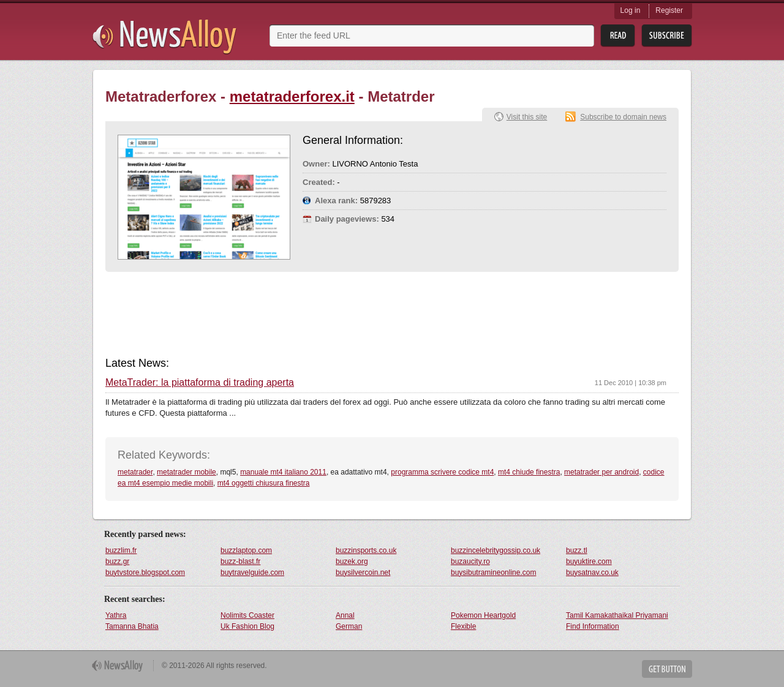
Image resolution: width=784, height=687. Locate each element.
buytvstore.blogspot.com (145, 572)
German (349, 626)
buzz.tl (577, 550)
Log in (631, 10)
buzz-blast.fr (240, 561)
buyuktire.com (589, 561)
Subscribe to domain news (623, 117)
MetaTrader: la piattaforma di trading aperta (200, 383)
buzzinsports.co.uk (366, 550)
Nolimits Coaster (247, 615)
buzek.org (352, 561)
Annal (345, 615)
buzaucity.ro (470, 561)
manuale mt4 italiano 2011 (283, 472)
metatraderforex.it (292, 96)
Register (669, 10)
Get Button (667, 669)
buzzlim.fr (121, 550)
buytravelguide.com (252, 572)
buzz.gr (117, 561)
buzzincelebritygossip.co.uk (496, 550)
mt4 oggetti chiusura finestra (264, 483)
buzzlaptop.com (246, 550)
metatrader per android (601, 472)
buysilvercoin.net (363, 572)
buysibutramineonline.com (493, 572)
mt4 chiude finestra (529, 472)
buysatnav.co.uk (592, 572)
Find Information (593, 626)
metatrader (135, 472)
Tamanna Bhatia (132, 626)
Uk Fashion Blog (247, 626)
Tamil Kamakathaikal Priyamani (617, 615)
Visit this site (527, 117)
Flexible (463, 626)
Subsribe (667, 36)
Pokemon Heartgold (483, 615)
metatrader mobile (187, 472)
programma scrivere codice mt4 (442, 472)
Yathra (116, 615)
